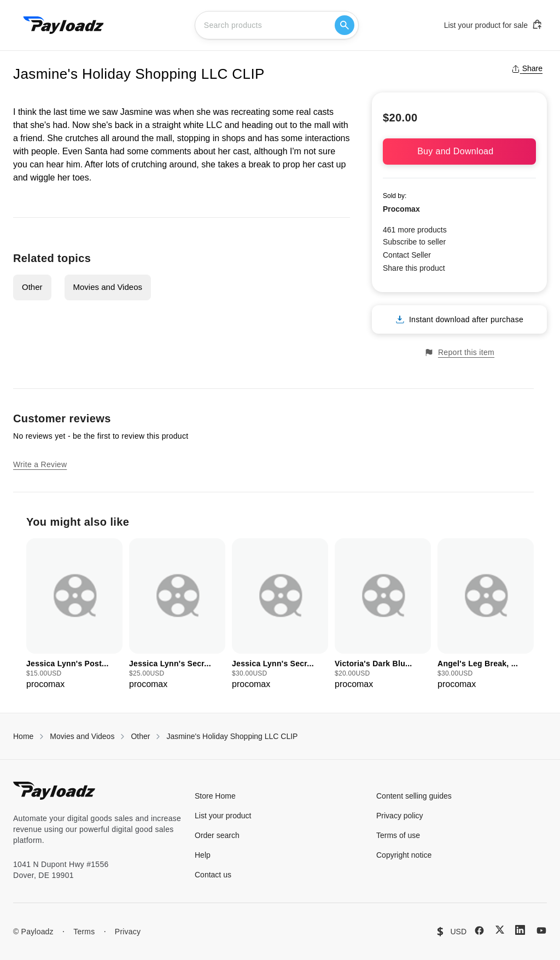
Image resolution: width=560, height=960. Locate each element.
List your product (223, 816)
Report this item (459, 353)
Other (32, 287)
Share (527, 68)
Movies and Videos (108, 287)
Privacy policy (400, 816)
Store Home (215, 796)
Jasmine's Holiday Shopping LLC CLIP (232, 736)
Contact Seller (407, 255)
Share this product (414, 268)
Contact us (213, 875)
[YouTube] (541, 930)
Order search (217, 835)
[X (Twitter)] (500, 930)
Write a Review (40, 464)
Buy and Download (459, 151)
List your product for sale (493, 25)
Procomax (401, 209)
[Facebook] (479, 930)
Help (203, 855)
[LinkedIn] (520, 930)
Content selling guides (414, 796)
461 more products (415, 230)
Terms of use (398, 835)
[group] (74, 615)
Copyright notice (404, 855)
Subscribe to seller (414, 242)
